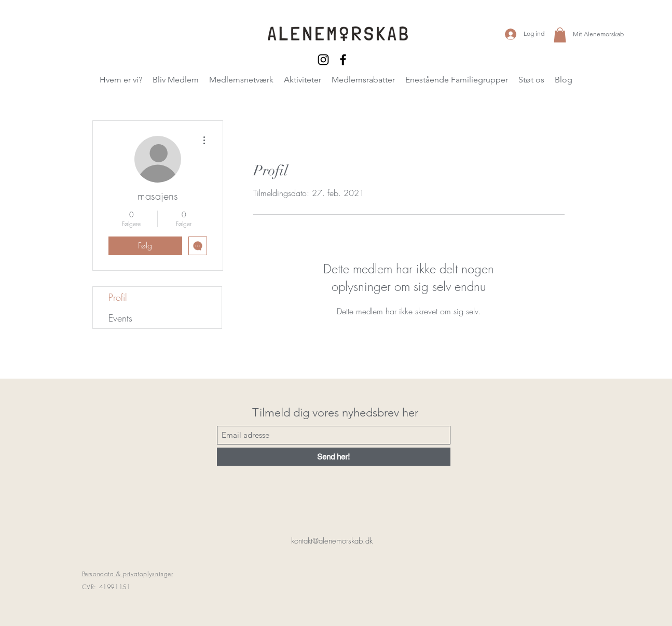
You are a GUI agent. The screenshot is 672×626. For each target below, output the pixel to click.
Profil (118, 297)
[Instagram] (323, 60)
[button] (560, 35)
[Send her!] (334, 457)
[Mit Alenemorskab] (599, 34)
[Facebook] (343, 60)
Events (120, 318)
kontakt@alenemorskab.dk (332, 541)
